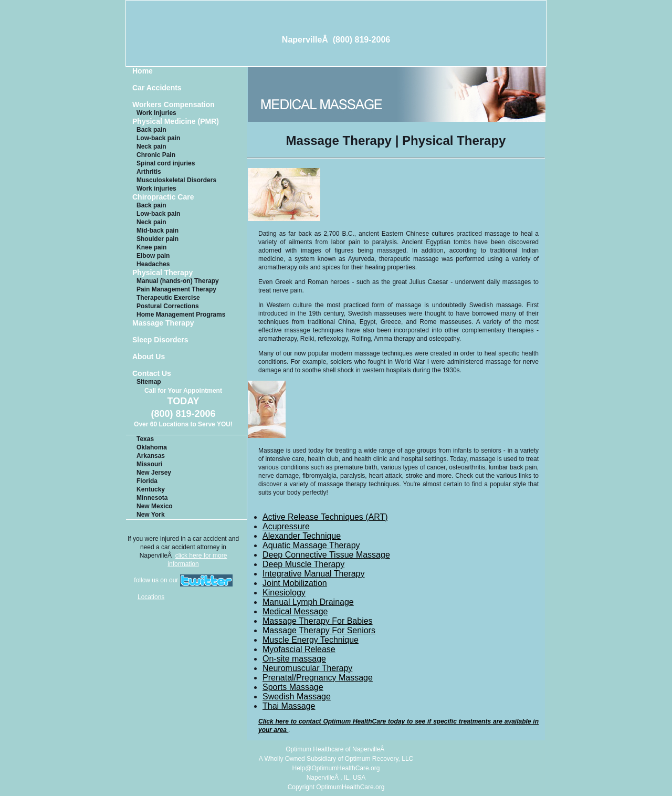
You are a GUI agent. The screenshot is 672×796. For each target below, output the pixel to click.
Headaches (153, 264)
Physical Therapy (162, 273)
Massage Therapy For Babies (318, 621)
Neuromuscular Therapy (307, 668)
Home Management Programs (181, 315)
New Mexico (155, 506)
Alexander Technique (302, 536)
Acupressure (286, 526)
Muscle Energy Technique (311, 640)
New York (151, 515)
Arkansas (151, 456)
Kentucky (151, 489)
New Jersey (154, 473)
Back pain (151, 130)
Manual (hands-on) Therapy (178, 281)
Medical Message (295, 611)
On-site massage (294, 659)
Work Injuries (156, 113)
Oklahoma (152, 447)
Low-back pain (158, 138)
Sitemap (149, 382)
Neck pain (151, 146)
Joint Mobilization (295, 583)
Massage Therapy (163, 323)
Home (143, 71)
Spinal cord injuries (166, 163)
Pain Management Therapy (176, 289)
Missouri (149, 464)
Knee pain (151, 247)
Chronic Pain (156, 155)
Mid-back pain (157, 231)
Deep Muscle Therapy (303, 564)
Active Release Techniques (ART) (325, 517)
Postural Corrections (168, 306)
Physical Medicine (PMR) (176, 122)
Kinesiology (284, 593)
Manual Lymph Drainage (308, 602)
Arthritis (149, 172)
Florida (147, 481)
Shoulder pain (157, 239)
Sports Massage (293, 687)
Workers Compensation (174, 105)
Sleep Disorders (160, 340)
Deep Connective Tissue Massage (326, 555)
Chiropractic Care (163, 197)
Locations (151, 597)
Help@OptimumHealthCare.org (336, 768)
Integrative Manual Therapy (313, 574)
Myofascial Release (299, 649)
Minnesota (152, 498)
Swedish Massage (297, 696)
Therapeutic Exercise (168, 298)
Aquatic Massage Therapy (311, 545)
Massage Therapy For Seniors (319, 630)
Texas (145, 439)
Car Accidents (157, 88)
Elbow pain (153, 256)
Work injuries (156, 188)
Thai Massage (289, 706)
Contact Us (152, 374)
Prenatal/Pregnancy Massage (318, 678)
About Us (149, 357)
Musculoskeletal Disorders (176, 180)
